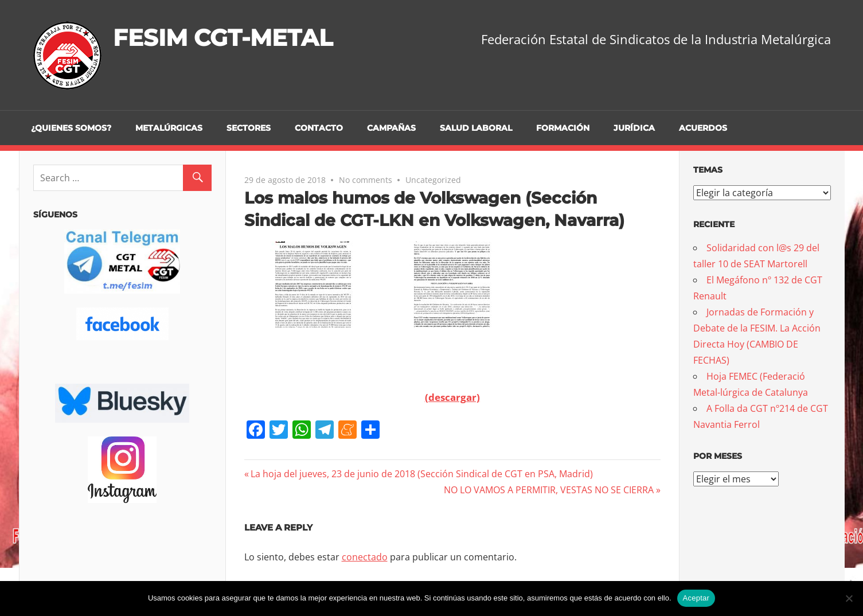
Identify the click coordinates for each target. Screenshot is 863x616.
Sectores (249, 128)
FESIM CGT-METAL (223, 38)
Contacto (319, 128)
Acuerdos (703, 128)
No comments (366, 180)
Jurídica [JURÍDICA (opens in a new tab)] (634, 128)
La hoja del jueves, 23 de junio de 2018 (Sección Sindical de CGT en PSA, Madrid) (421, 474)
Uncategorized (433, 180)
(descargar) (452, 397)
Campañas (391, 128)
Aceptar (696, 598)
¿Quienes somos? (71, 128)
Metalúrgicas (169, 128)
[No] (849, 598)
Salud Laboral (476, 128)
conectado (365, 557)
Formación (563, 128)
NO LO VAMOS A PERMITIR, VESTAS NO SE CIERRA (549, 490)
